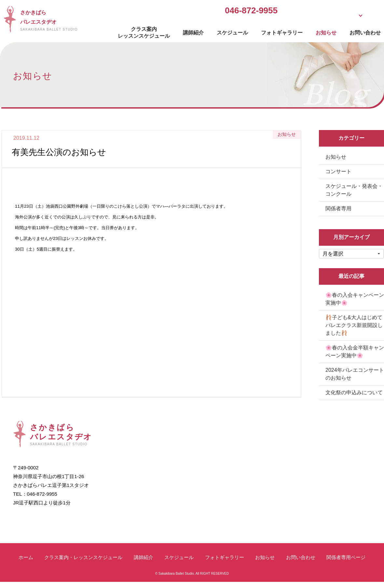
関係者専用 (338, 209)
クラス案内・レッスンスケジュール (83, 557)
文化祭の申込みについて (354, 392)
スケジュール (223, 31)
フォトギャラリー (272, 31)
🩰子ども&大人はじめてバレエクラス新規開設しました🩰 (354, 325)
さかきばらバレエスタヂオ (57, 20)
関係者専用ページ (346, 557)
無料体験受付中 (284, 11)
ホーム (26, 557)
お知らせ (316, 31)
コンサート (338, 171)
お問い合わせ (355, 31)
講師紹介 (184, 31)
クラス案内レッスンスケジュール (134, 31)
